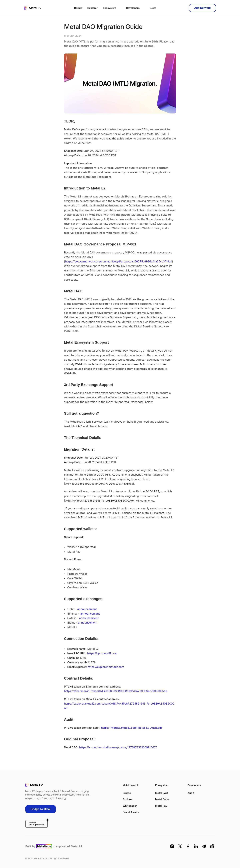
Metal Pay (161, 806)
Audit (191, 793)
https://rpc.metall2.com (102, 653)
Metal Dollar (162, 799)
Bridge (127, 793)
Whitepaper (130, 806)
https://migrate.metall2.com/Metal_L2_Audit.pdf (131, 728)
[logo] (33, 8)
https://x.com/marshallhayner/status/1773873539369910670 (118, 747)
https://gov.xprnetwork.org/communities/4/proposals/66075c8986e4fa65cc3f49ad (118, 261)
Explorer (128, 799)
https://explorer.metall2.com (106, 667)
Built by (30, 846)
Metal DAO (161, 793)
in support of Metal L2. (68, 846)
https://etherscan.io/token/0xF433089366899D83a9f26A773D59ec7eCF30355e (115, 691)
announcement (87, 609)
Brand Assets (131, 812)
